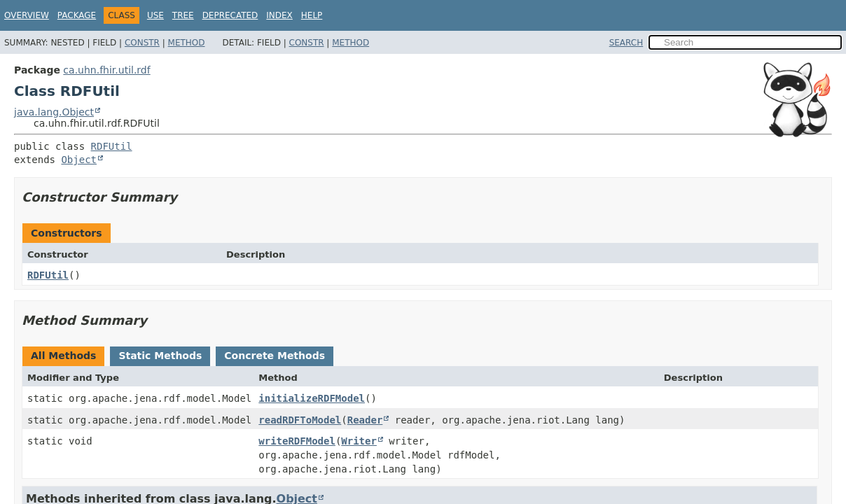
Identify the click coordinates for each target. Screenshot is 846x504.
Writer (359, 441)
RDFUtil (112, 146)
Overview (27, 15)
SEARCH (626, 43)
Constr (142, 43)
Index (279, 15)
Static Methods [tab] (160, 356)
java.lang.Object (54, 112)
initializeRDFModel (312, 398)
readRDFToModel (300, 420)
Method (187, 43)
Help (312, 15)
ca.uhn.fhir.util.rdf (106, 70)
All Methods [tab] (63, 356)
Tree (183, 15)
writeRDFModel (297, 441)
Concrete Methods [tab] (275, 356)
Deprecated (230, 15)
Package (77, 15)
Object (79, 160)
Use (155, 15)
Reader (365, 420)
